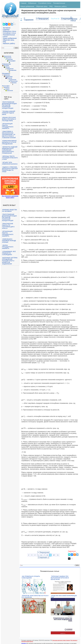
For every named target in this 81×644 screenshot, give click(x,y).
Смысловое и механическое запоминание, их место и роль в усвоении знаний (9, 135)
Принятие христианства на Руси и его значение (35, 596)
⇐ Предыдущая (42, 19)
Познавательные (59, 3)
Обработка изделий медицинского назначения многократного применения (10, 150)
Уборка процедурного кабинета (8, 247)
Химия (7, 89)
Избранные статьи (9, 31)
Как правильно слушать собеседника (31, 577)
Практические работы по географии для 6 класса (8, 226)
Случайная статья (9, 33)
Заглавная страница (6, 29)
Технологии (14, 81)
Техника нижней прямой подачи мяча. (9, 113)
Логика (7, 67)
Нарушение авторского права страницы (61, 640)
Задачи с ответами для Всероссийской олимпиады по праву (10, 169)
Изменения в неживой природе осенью (9, 241)
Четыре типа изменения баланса (10, 163)
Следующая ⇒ (67, 19)
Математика (12, 70)
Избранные (32, 3)
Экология (10, 91)
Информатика (6, 64)
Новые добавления (10, 38)
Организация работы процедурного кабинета (8, 126)
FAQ (4, 42)
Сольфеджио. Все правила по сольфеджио (9, 253)
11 (58, 555)
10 (54, 555)
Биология (8, 58)
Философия (6, 86)
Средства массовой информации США (64, 596)
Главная (23, 3)
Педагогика (9, 77)
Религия (10, 78)
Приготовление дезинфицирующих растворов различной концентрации (9, 105)
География (12, 61)
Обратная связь (9, 40)
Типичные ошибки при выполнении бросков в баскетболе (60, 578)
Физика (14, 83)
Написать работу (9, 43)
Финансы (7, 87)
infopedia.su (24, 643)
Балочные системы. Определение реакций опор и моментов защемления (10, 261)
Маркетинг (10, 69)
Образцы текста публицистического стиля (10, 158)
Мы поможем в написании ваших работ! (10, 197)
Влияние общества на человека (9, 210)
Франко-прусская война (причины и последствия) (9, 119)
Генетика (10, 59)
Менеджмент (6, 73)
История (6, 66)
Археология (7, 56)
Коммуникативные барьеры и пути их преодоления (9, 142)
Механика (7, 75)
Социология (12, 80)
